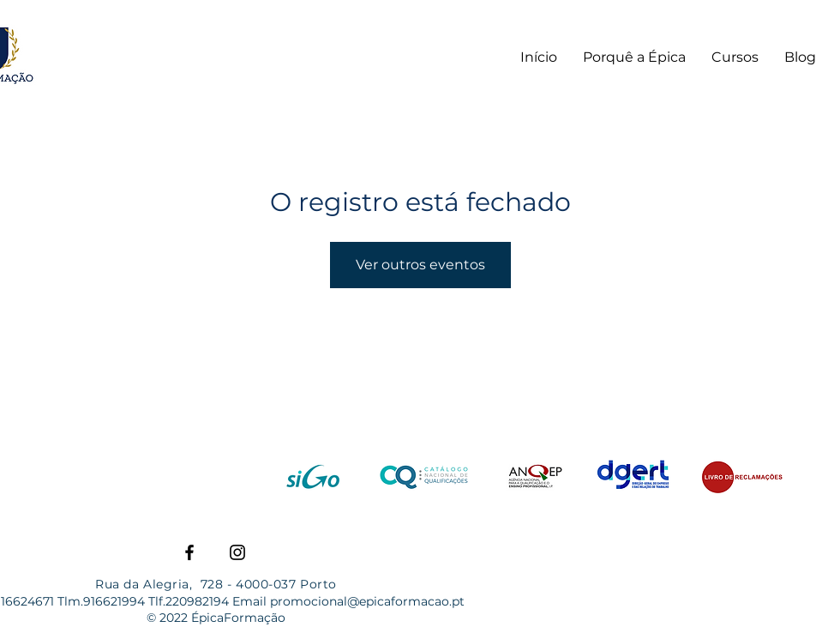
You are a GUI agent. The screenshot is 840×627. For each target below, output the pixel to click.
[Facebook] (189, 552)
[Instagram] (237, 552)
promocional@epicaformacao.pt (367, 601)
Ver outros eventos (420, 265)
